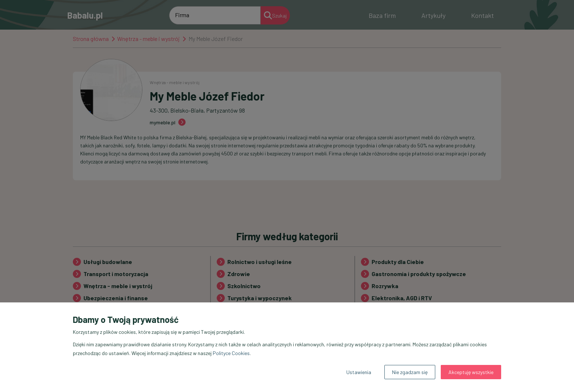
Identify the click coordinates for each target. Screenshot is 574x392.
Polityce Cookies (231, 353)
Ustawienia (359, 372)
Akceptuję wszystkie (471, 372)
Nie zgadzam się (410, 372)
